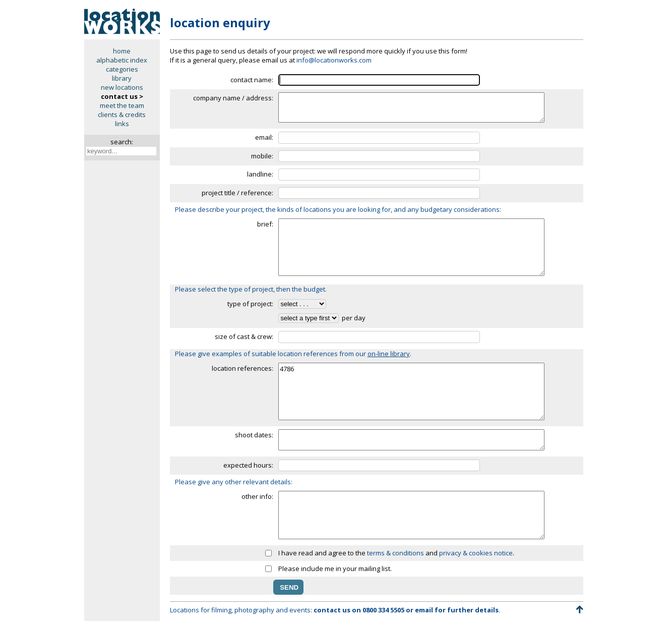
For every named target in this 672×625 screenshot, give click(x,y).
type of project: (250, 304)
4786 (412, 391)
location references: (242, 368)
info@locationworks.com (334, 60)
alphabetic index (122, 60)
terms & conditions (395, 553)
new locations (122, 87)
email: (264, 137)
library (122, 78)
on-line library (389, 354)
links (122, 124)
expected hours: (248, 465)
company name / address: (233, 98)
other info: (257, 496)
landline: (260, 174)
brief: (265, 224)
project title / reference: (237, 193)
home (122, 51)
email (424, 610)
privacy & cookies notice (476, 553)
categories (122, 69)
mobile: (262, 156)
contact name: (252, 80)
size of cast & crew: (244, 336)
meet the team (122, 105)
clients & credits (122, 115)
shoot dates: (254, 435)
